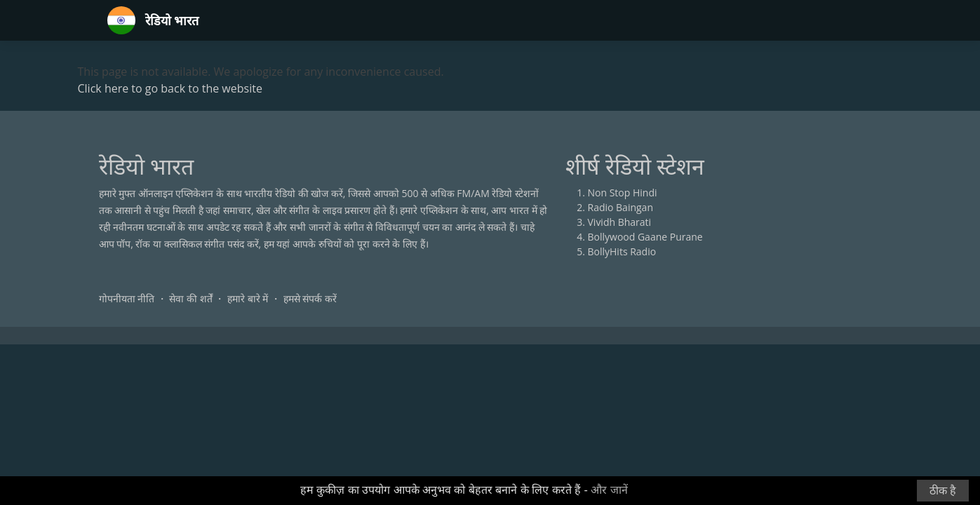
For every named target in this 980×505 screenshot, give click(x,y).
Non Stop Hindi (623, 193)
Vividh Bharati (620, 222)
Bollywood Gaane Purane (645, 237)
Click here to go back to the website (170, 88)
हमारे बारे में (248, 298)
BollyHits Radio (622, 251)
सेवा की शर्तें (190, 298)
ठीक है (943, 491)
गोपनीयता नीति (127, 298)
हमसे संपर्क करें (310, 298)
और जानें (609, 490)
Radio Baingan (621, 207)
